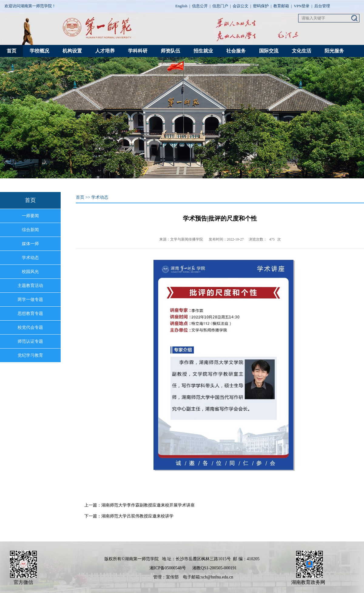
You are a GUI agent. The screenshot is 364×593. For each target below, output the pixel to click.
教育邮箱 (281, 6)
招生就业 (203, 51)
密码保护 (261, 6)
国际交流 (269, 51)
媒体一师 (30, 244)
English (181, 6)
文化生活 (302, 51)
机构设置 (72, 51)
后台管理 (322, 6)
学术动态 (30, 258)
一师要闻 (30, 216)
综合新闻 (30, 230)
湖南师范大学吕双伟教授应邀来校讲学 (137, 516)
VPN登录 (302, 6)
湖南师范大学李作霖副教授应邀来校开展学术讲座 (148, 505)
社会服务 (236, 51)
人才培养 (105, 51)
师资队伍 (170, 51)
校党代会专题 (30, 327)
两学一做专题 (30, 300)
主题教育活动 (30, 286)
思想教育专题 (30, 313)
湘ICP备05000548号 (168, 568)
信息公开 (200, 6)
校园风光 (30, 272)
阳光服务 (334, 51)
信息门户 (220, 6)
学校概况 (39, 51)
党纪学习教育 (30, 355)
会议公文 (241, 6)
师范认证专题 (30, 341)
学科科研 (138, 51)
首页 (12, 51)
